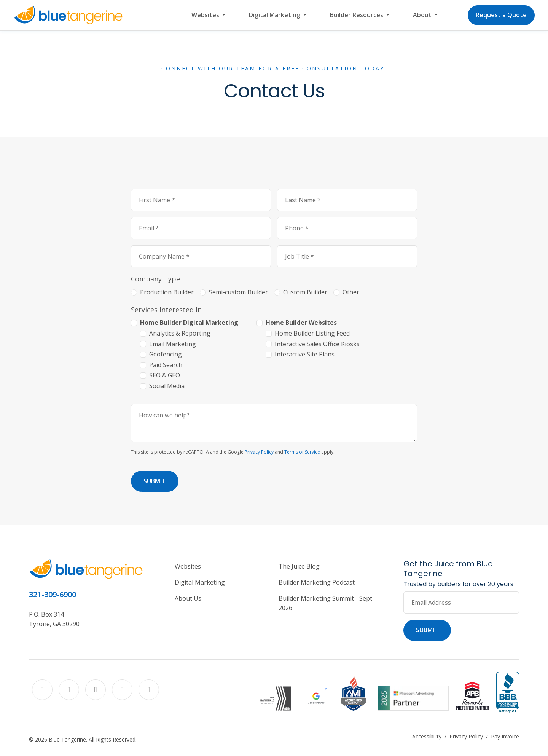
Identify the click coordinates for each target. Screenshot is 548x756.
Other (351, 292)
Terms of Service (302, 452)
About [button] (423, 15)
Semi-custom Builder (238, 292)
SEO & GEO (165, 375)
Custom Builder (305, 292)
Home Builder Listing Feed (312, 333)
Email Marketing (173, 344)
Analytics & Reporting (180, 333)
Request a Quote (501, 15)
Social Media (167, 386)
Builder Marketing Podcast (317, 582)
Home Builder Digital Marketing (189, 323)
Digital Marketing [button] (275, 15)
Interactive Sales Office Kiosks (317, 344)
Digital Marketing (200, 582)
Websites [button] (206, 15)
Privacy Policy (259, 452)
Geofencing (166, 354)
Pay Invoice (505, 736)
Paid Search (166, 365)
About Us (188, 598)
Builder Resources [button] (357, 15)
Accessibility (427, 736)
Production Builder (167, 292)
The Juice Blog (299, 566)
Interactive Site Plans (305, 354)
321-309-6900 (53, 594)
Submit (155, 481)
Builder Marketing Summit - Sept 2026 (325, 603)
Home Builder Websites (301, 323)
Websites (188, 566)
